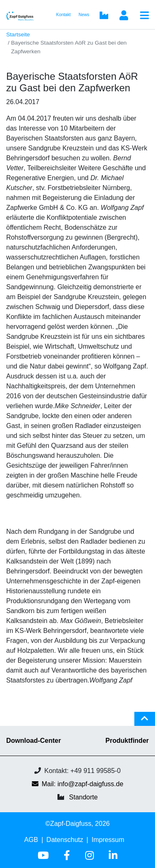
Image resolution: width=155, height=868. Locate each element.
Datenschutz (65, 840)
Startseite (18, 34)
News (84, 15)
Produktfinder (127, 741)
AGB (31, 840)
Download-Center (33, 741)
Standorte (83, 797)
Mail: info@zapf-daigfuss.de (78, 784)
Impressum (108, 840)
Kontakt (63, 15)
